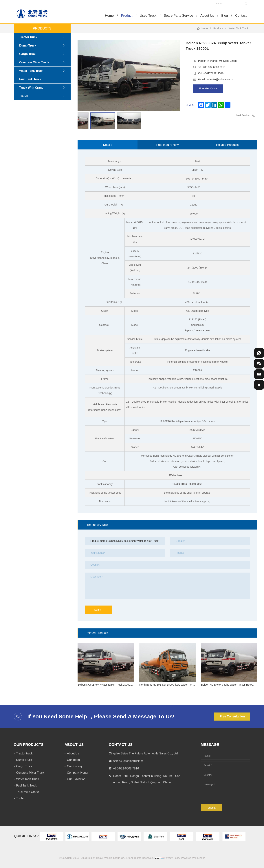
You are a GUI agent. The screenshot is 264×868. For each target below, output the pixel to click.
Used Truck (148, 16)
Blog (225, 16)
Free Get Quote (208, 88)
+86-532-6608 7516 (214, 67)
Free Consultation (232, 716)
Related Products (227, 145)
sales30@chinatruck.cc (220, 79)
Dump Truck (28, 46)
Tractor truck (28, 37)
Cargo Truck (28, 54)
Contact (241, 16)
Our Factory (75, 766)
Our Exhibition (76, 779)
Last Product (243, 115)
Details (108, 145)
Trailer (24, 96)
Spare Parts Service (178, 16)
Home (109, 16)
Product (127, 16)
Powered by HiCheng (193, 858)
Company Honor (78, 773)
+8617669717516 (213, 73)
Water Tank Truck (239, 28)
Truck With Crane (31, 88)
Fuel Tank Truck (30, 79)
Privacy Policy (172, 858)
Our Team (73, 760)
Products (218, 28)
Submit (98, 610)
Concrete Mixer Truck (34, 62)
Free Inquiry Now (168, 145)
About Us (207, 16)
